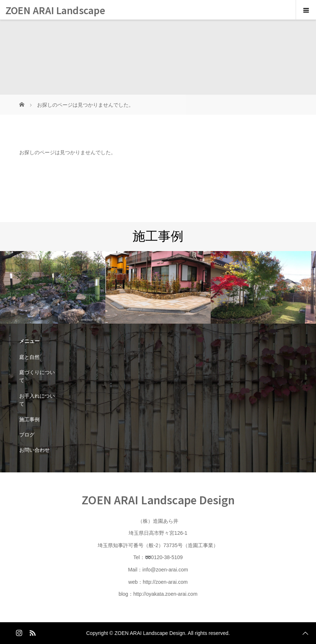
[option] (53, 288)
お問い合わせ (35, 450)
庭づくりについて (37, 376)
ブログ (27, 435)
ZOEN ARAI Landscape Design (55, 20)
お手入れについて (37, 400)
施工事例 (29, 419)
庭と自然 (29, 357)
